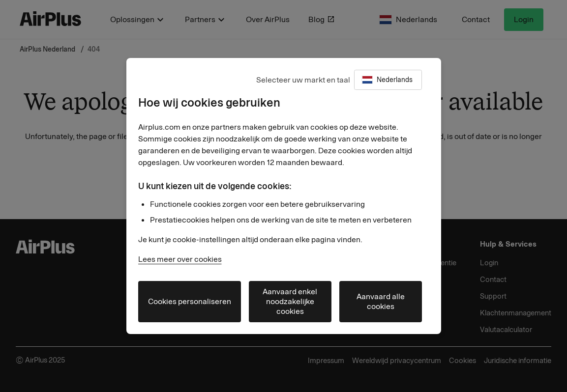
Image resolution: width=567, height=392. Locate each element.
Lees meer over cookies (180, 259)
